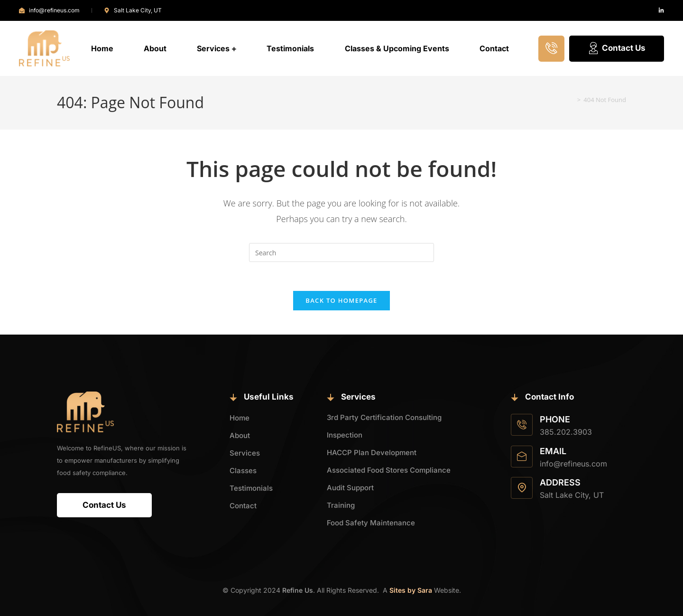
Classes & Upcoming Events (397, 48)
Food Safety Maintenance (371, 523)
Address (560, 482)
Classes (243, 471)
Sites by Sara (411, 590)
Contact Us (617, 49)
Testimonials (290, 48)
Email (553, 451)
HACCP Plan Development (372, 453)
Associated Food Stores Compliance (389, 470)
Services (217, 48)
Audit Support (350, 488)
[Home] (571, 100)
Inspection (345, 435)
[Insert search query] (341, 252)
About (155, 48)
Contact (494, 48)
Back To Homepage (341, 300)
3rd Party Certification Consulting (384, 417)
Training (341, 505)
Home (102, 48)
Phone (555, 419)
